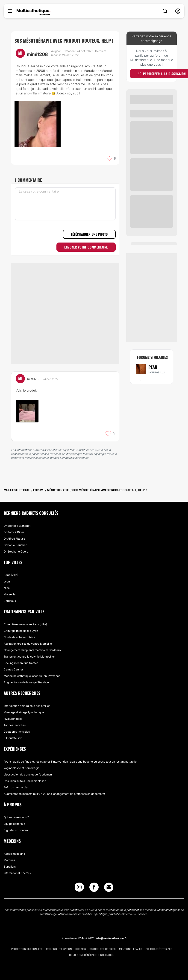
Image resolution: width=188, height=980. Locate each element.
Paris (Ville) (11, 575)
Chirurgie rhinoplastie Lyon (21, 631)
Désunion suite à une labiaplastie (25, 781)
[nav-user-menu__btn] (178, 11)
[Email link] (109, 887)
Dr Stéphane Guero (16, 551)
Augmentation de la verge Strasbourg (28, 682)
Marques (9, 860)
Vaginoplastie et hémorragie (22, 768)
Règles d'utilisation (59, 949)
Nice (7, 588)
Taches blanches (15, 725)
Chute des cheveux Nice (19, 637)
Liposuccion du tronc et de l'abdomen (28, 774)
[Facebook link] (94, 888)
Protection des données (27, 949)
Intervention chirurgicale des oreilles (27, 706)
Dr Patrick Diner (14, 532)
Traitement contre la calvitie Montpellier (29, 657)
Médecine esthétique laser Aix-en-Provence (32, 676)
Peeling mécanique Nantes (21, 663)
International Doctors (17, 873)
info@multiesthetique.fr (111, 938)
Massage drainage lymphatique (24, 712)
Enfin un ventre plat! (16, 787)
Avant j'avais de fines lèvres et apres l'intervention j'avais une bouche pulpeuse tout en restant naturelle (70, 762)
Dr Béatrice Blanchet (17, 526)
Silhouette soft (13, 738)
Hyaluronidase (13, 719)
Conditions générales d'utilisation (92, 955)
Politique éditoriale (159, 949)
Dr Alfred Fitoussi (15, 539)
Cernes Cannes (14, 669)
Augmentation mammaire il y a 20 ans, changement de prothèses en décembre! (54, 794)
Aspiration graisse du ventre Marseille (28, 644)
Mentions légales (131, 949)
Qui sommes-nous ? (16, 817)
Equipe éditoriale (14, 824)
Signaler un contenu (17, 830)
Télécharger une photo (89, 234)
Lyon (7, 581)
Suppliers (10, 867)
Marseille (10, 594)
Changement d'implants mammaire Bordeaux (32, 650)
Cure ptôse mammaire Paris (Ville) (25, 624)
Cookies (81, 949)
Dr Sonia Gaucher (15, 545)
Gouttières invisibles (17, 732)
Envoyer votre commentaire (86, 247)
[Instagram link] (79, 888)
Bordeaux (10, 601)
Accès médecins (14, 854)
